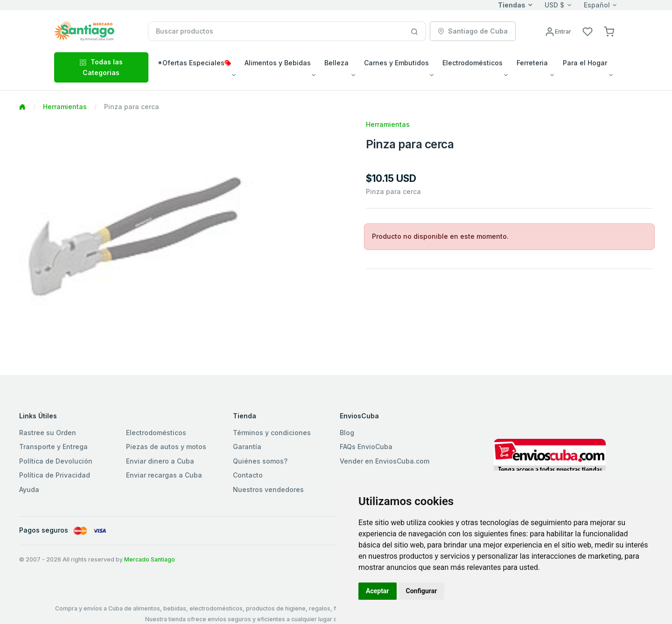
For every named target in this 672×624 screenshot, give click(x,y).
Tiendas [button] (512, 5)
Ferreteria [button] (532, 63)
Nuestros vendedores (268, 489)
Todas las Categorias (101, 67)
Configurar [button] (422, 591)
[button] (609, 31)
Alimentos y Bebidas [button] (278, 63)
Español (597, 5)
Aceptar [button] (378, 591)
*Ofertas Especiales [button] (194, 63)
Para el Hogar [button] (585, 63)
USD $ (554, 5)
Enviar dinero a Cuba (160, 461)
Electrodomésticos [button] (472, 63)
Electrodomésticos (156, 433)
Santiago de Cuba (473, 31)
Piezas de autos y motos (166, 447)
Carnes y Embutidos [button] (396, 63)
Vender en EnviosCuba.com (385, 461)
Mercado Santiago (150, 559)
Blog (347, 433)
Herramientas (65, 107)
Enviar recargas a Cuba (164, 475)
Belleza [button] (336, 63)
